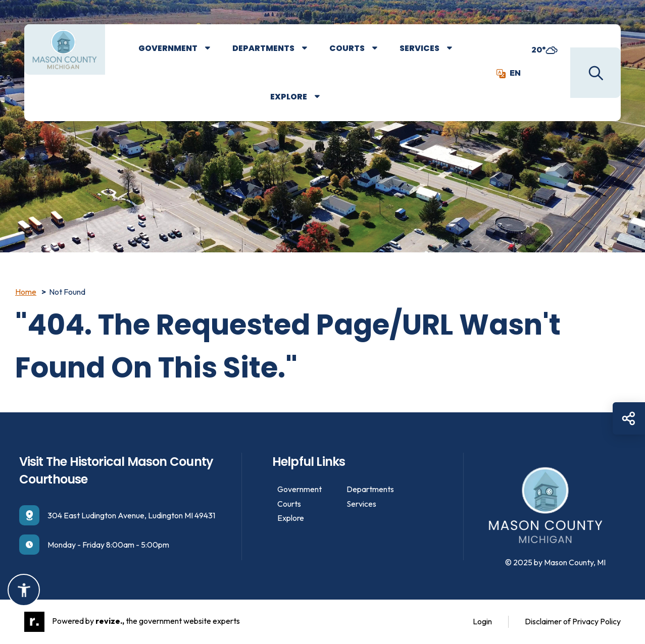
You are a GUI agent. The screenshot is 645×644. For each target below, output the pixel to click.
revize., (110, 621)
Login (482, 621)
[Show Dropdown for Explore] (325, 97)
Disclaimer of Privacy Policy (573, 621)
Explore (289, 97)
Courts (347, 48)
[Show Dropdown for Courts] (382, 48)
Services (419, 48)
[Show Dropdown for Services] (457, 48)
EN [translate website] (509, 73)
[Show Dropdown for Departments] (312, 48)
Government (168, 48)
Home (26, 292)
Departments (263, 48)
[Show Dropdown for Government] (215, 48)
